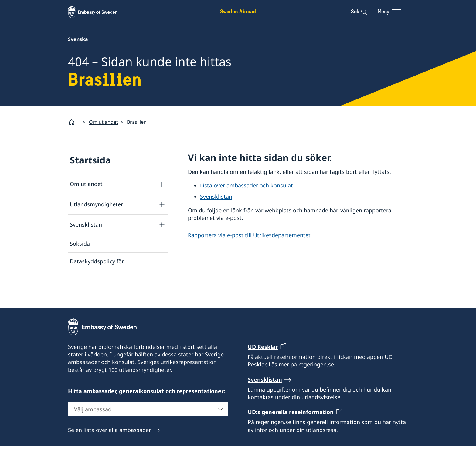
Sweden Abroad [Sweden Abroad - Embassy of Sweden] (238, 11)
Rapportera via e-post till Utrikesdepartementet (249, 235)
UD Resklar (263, 372)
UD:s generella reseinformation (291, 437)
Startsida (90, 160)
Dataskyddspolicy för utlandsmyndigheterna (99, 265)
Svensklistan (86, 225)
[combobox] (148, 434)
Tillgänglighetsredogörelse (104, 304)
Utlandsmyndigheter (96, 204)
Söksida (80, 244)
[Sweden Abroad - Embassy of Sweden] (98, 12)
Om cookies (85, 287)
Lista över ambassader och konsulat (246, 186)
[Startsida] (74, 122)
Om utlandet (104, 122)
